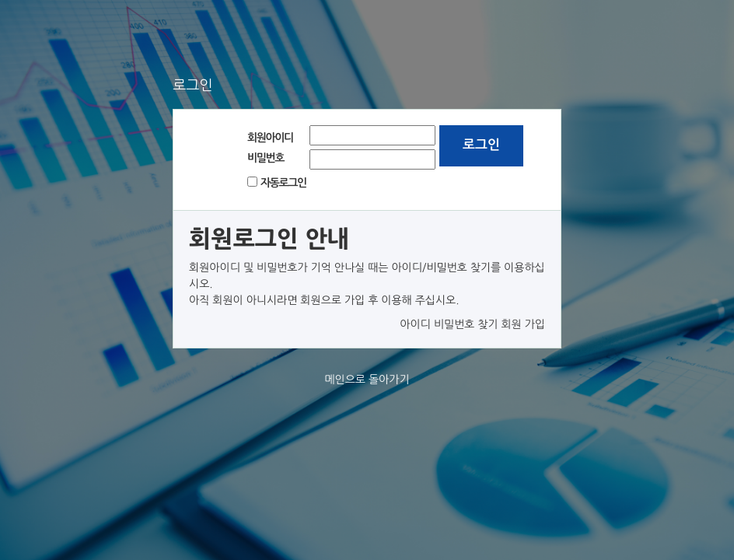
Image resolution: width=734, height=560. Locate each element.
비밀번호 (266, 158)
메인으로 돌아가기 (367, 380)
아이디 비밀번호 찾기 (449, 324)
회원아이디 (270, 138)
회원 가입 (523, 324)
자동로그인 (283, 183)
